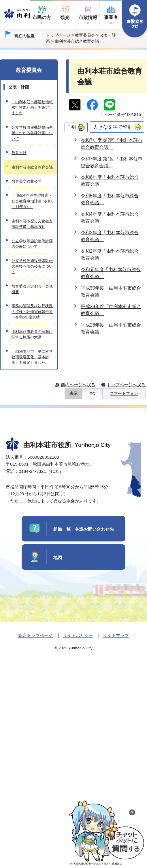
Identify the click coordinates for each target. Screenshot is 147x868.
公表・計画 (19, 87)
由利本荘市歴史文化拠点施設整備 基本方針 (32, 224)
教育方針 (19, 153)
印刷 (72, 127)
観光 (65, 17)
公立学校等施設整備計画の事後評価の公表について (32, 266)
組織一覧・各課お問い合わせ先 (84, 529)
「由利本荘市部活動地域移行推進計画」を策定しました (32, 108)
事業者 (111, 17)
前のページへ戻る (78, 385)
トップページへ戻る (126, 385)
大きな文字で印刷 (113, 127)
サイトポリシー (78, 635)
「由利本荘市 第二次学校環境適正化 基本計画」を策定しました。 (32, 357)
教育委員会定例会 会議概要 (32, 289)
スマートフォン (124, 394)
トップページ (58, 35)
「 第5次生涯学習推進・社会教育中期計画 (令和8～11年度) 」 (32, 201)
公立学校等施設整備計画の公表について (32, 244)
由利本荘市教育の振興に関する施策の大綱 (32, 334)
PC (92, 394)
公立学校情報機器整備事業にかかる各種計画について (32, 133)
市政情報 (88, 17)
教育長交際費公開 (27, 181)
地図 (58, 557)
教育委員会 (85, 35)
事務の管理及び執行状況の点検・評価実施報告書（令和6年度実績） (32, 312)
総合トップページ (35, 635)
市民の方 (42, 17)
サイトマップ (116, 635)
